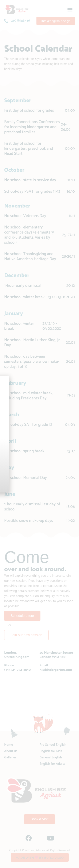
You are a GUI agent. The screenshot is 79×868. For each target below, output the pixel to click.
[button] (70, 9)
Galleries (10, 757)
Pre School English (53, 745)
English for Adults (52, 764)
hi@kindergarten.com (56, 670)
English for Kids (51, 751)
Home (9, 745)
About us (11, 751)
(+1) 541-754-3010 (17, 670)
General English (51, 757)
